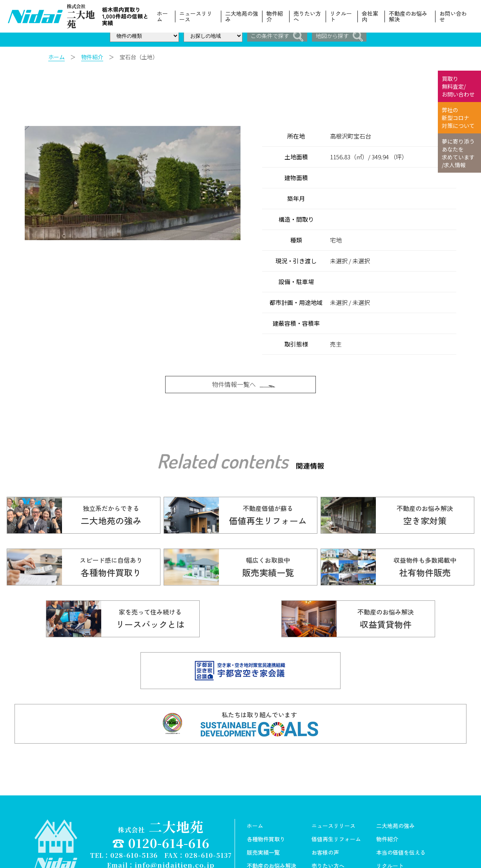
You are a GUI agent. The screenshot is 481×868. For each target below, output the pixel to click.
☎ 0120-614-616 (161, 801)
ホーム (164, 16)
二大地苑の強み (240, 16)
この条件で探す (276, 36)
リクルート (341, 16)
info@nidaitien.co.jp (175, 823)
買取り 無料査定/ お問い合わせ (458, 86)
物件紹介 (275, 16)
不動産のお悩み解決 (408, 16)
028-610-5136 (134, 814)
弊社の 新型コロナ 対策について (458, 118)
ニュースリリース (197, 16)
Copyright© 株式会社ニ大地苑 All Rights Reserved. (161, 830)
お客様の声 (325, 811)
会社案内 (370, 16)
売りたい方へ (308, 16)
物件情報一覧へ (244, 387)
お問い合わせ (453, 16)
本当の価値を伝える (401, 811)
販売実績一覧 (263, 811)
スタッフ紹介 (328, 838)
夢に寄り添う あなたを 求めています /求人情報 (458, 153)
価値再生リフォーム (336, 798)
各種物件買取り (266, 798)
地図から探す (340, 36)
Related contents (222, 468)
